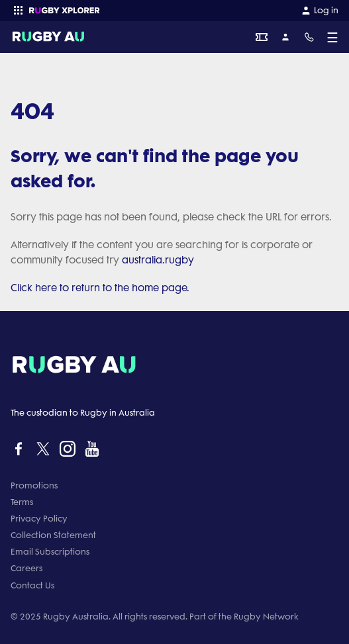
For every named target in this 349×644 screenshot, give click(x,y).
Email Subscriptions (50, 552)
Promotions (34, 485)
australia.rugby (158, 260)
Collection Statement (53, 535)
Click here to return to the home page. (100, 288)
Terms (22, 502)
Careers (26, 568)
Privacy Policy (39, 519)
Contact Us (32, 585)
